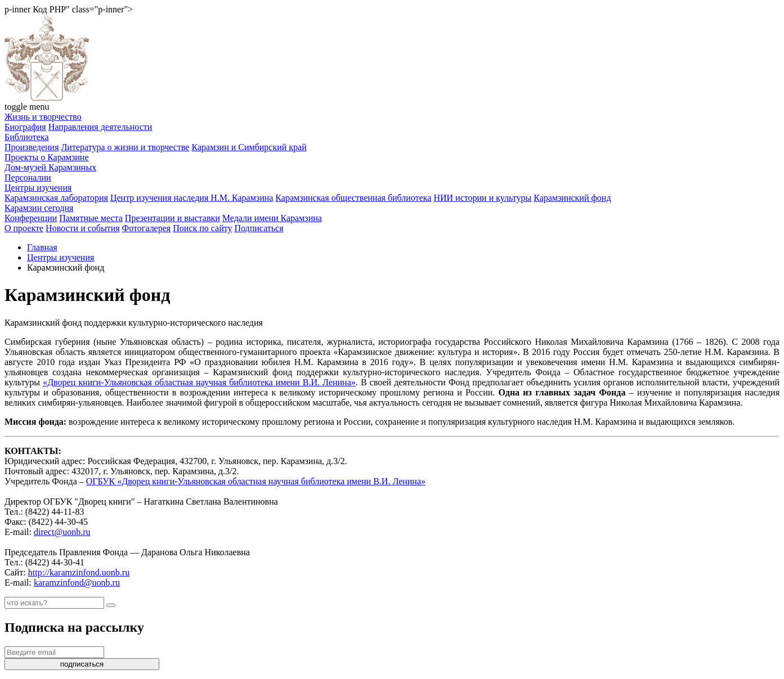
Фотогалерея (147, 228)
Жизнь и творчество (43, 117)
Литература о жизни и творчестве (126, 147)
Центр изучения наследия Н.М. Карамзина (192, 198)
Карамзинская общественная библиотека (353, 198)
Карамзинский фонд (572, 198)
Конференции (31, 218)
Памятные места (91, 218)
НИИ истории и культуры (482, 198)
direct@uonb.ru (62, 532)
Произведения (32, 147)
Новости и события (83, 228)
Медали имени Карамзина (272, 218)
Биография (25, 127)
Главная (42, 247)
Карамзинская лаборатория (56, 198)
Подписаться (259, 228)
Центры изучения (38, 188)
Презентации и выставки (173, 218)
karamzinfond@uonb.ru (77, 583)
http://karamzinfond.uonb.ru (79, 572)
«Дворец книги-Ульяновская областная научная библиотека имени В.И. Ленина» (199, 382)
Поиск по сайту (202, 228)
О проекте (24, 228)
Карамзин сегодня (39, 208)
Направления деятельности (100, 127)
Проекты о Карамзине (47, 157)
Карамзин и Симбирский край (249, 147)
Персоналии (28, 177)
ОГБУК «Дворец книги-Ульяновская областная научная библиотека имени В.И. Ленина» (256, 481)
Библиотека (27, 137)
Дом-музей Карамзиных (50, 167)
